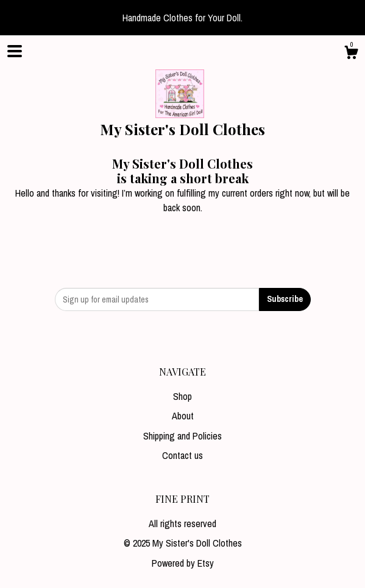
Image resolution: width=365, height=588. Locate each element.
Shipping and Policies (182, 436)
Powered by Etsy (183, 563)
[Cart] (351, 54)
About (183, 416)
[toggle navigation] (15, 51)
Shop (182, 396)
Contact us (182, 455)
